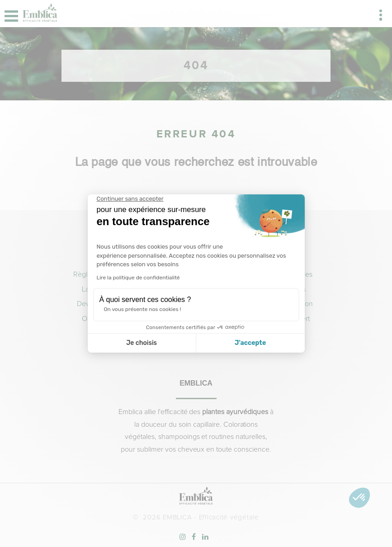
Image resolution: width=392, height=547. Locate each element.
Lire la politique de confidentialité (138, 278)
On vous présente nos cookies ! (143, 309)
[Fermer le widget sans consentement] (130, 199)
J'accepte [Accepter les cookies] (250, 343)
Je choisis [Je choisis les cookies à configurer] (142, 343)
